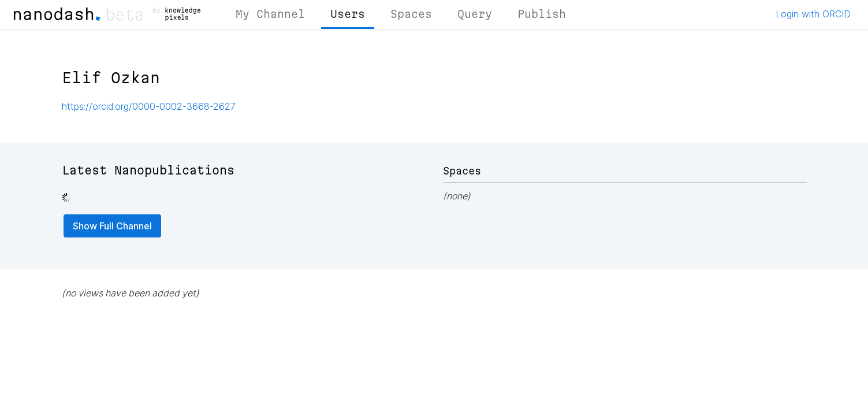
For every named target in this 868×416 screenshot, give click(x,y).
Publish (542, 14)
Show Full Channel (112, 226)
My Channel (270, 14)
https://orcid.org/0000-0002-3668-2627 (149, 106)
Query (475, 14)
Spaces (411, 14)
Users (348, 14)
